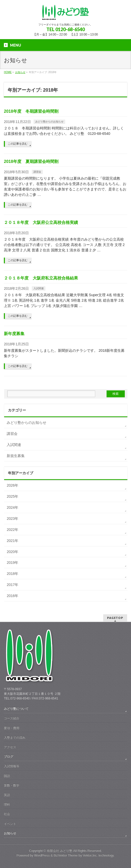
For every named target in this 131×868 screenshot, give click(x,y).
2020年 (12, 552)
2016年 (12, 596)
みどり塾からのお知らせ (49, 122)
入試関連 (39, 288)
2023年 (12, 519)
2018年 (12, 574)
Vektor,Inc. (90, 855)
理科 (7, 804)
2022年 (12, 530)
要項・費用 (12, 728)
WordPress (42, 855)
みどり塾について (16, 709)
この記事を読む (18, 144)
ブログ (8, 757)
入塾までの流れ (15, 738)
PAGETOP (115, 618)
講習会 (37, 172)
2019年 (12, 563)
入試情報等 (12, 766)
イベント (10, 824)
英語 (7, 795)
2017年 (12, 585)
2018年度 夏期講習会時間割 (31, 161)
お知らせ (10, 833)
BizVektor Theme (66, 855)
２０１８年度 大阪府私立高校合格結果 (41, 278)
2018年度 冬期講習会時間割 (31, 111)
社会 (7, 814)
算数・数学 (12, 785)
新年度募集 (14, 334)
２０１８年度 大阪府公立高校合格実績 (41, 222)
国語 (7, 776)
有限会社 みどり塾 (60, 851)
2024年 (12, 507)
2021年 (12, 541)
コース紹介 (12, 718)
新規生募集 (16, 456)
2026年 (12, 485)
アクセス (10, 747)
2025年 (12, 496)
